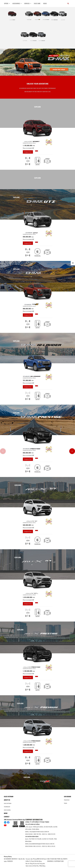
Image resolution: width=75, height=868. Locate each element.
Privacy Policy (8, 857)
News (45, 4)
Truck (65, 803)
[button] (35, 69)
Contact (7, 817)
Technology (7, 807)
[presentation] (4, 62)
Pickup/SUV (67, 800)
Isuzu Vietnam (9, 797)
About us (7, 800)
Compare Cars (28, 152)
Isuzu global (7, 810)
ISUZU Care (37, 4)
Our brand (68, 797)
